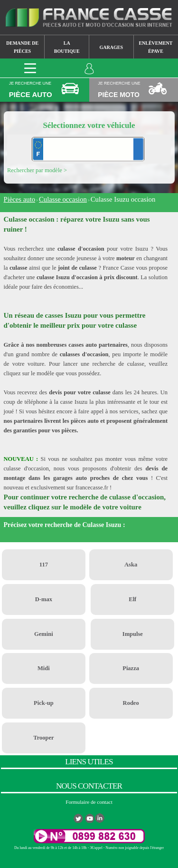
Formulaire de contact (89, 802)
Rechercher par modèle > (37, 170)
